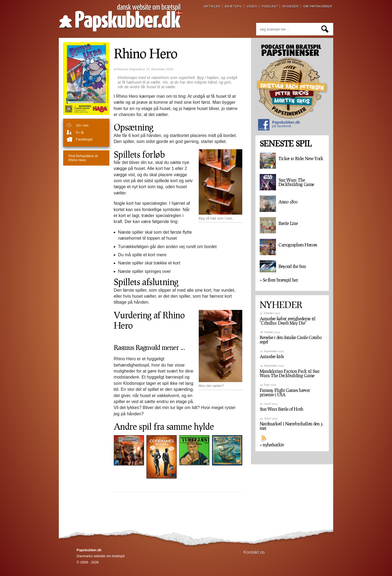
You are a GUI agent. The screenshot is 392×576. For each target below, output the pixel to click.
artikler (212, 6)
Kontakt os (254, 552)
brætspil (234, 6)
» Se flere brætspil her (279, 280)
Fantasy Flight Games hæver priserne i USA (285, 392)
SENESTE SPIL (286, 144)
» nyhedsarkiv (272, 445)
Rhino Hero (83, 158)
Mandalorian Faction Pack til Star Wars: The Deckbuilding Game (290, 373)
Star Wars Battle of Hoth (281, 409)
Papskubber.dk (279, 125)
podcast (270, 6)
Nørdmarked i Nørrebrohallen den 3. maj (292, 426)
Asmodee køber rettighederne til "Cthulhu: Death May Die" (288, 321)
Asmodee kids (272, 356)
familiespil (84, 139)
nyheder (290, 6)
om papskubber (318, 6)
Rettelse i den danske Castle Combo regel (291, 340)
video (252, 6)
